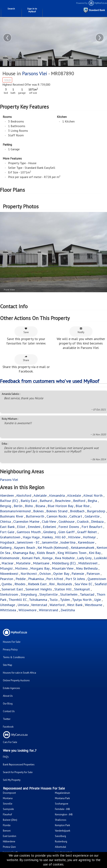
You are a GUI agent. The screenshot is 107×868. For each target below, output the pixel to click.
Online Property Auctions (16, 680)
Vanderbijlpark (63, 831)
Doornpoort (9, 793)
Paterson (93, 574)
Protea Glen (9, 847)
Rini (52, 584)
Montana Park (62, 798)
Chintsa (5, 521)
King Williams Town (72, 553)
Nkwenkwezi (9, 574)
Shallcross (61, 820)
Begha (92, 501)
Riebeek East (37, 584)
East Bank (7, 527)
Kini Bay (95, 553)
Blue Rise (83, 506)
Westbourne (94, 605)
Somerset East (12, 589)
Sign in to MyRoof (32, 10)
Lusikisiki (100, 558)
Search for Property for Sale (18, 772)
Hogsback (7, 542)
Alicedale (74, 495)
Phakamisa (36, 579)
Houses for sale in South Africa (19, 673)
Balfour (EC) (9, 501)
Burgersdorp (96, 511)
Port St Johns (75, 579)
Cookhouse (67, 521)
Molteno (21, 568)
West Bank (75, 605)
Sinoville (8, 804)
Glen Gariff (67, 532)
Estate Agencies (11, 688)
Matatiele (23, 563)
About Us (8, 696)
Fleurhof (7, 814)
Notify (81, 331)
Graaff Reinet (87, 532)
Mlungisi (6, 568)
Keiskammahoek (83, 548)
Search (11, 9)
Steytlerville (48, 594)
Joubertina (68, 542)
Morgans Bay (40, 568)
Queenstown (97, 579)
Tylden (65, 600)
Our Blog (8, 704)
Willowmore (27, 610)
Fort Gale (7, 532)
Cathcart (76, 516)
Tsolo (53, 600)
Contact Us (9, 711)
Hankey (47, 537)
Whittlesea (8, 610)
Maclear (8, 563)
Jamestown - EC (28, 542)
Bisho (29, 506)
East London (10, 836)
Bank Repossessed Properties (19, 765)
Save (26, 331)
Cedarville (92, 516)
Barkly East (29, 501)
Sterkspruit (82, 589)
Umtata (23, 605)
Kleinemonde (10, 558)
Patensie (78, 574)
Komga (47, 558)
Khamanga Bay (24, 553)
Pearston (7, 579)
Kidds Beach (46, 553)
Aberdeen (7, 495)
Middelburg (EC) (64, 563)
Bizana (40, 506)
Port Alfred (55, 579)
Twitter (7, 719)
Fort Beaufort (92, 527)
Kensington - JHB (64, 814)
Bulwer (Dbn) (10, 820)
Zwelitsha (68, 610)
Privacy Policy (10, 650)
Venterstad (39, 605)
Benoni (7, 831)
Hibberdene (9, 841)
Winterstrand (48, 610)
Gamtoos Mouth (29, 532)
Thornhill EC (18, 600)
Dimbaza (97, 521)
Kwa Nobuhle (65, 558)
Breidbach (77, 511)
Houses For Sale (12, 642)
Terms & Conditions (14, 657)
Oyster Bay (61, 574)
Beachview (63, 501)
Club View (49, 521)
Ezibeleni (49, 527)
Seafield (101, 584)
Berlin (18, 506)
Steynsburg (29, 594)
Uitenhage (8, 605)
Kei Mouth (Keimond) (53, 548)
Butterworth (35, 516)
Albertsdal (61, 847)
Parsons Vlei (35, 73)
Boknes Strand (57, 511)
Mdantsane (41, 563)
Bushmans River (12, 516)
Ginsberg (50, 532)
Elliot (21, 527)
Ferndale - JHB (62, 809)
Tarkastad (87, 594)
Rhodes (20, 584)
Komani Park (31, 558)
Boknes (38, 511)
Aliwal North (93, 495)
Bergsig (6, 506)
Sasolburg (60, 836)
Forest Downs (69, 527)
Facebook (8, 727)
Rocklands (65, 584)
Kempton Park (62, 825)
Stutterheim (69, 594)
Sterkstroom (9, 594)
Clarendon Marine (26, 521)
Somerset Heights (39, 589)
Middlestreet (88, 563)
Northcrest (29, 574)
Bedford (79, 501)
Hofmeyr (89, 537)
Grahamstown (10, 537)
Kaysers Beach (25, 548)
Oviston (45, 574)
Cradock (83, 521)
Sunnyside (8, 809)
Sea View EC (83, 584)
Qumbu (7, 584)
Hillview (74, 537)
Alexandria (57, 495)
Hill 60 (60, 537)
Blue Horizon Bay (60, 506)
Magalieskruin (62, 793)
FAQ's (6, 757)
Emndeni (34, 527)
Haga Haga (31, 537)
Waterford (57, 605)
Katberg (6, 548)
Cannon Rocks (57, 516)
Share (26, 358)
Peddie (21, 579)
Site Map (8, 665)
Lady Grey (84, 558)
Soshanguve (62, 804)
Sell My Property (12, 780)
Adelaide (40, 495)
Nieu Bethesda (87, 568)
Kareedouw (86, 542)
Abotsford (24, 495)
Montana (8, 798)
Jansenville (50, 542)
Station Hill (63, 589)
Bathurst (46, 501)
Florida (7, 825)
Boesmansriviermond (15, 511)
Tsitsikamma (38, 600)
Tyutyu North (82, 600)
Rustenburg (61, 841)
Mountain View (63, 568)
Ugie (97, 600)
